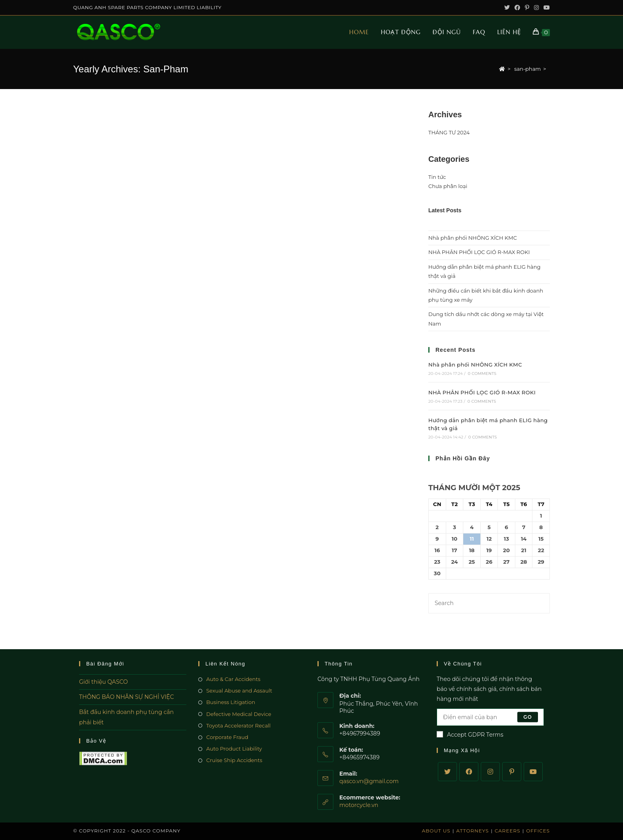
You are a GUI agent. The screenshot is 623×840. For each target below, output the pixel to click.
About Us (436, 831)
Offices (538, 831)
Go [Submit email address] (528, 717)
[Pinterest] (512, 772)
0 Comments (482, 373)
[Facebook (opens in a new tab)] (517, 8)
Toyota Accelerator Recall (238, 726)
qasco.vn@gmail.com (369, 781)
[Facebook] (469, 772)
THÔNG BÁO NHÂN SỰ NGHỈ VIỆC (127, 697)
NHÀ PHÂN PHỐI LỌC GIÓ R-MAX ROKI (479, 252)
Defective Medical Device (239, 714)
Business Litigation (231, 702)
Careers (508, 831)
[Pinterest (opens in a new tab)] (527, 8)
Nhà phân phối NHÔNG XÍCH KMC (473, 238)
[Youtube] (533, 772)
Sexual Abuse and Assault (239, 691)
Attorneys (472, 831)
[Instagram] (490, 772)
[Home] (502, 69)
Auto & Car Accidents (233, 679)
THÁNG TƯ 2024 (449, 132)
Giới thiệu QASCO (104, 682)
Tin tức (437, 177)
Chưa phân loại (448, 186)
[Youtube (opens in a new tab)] (546, 8)
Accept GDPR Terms (470, 735)
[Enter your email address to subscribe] (490, 717)
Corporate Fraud (227, 737)
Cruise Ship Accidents (234, 760)
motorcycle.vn (359, 805)
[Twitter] (447, 772)
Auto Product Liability (234, 749)
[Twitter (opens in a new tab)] (507, 8)
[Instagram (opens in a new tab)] (536, 8)
